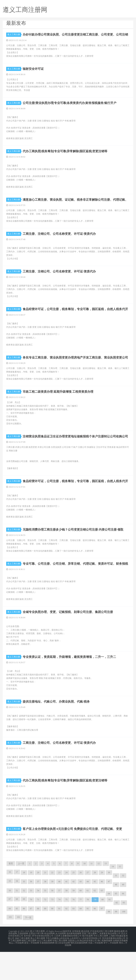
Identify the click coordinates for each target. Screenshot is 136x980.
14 (113, 896)
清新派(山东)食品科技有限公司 (82, 969)
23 (59, 902)
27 (88, 902)
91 (59, 938)
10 (84, 893)
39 (52, 911)
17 (17, 902)
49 (123, 914)
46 (102, 911)
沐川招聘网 (61, 963)
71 (38, 929)
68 (17, 929)
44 (88, 911)
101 (10, 947)
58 (66, 920)
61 (88, 920)
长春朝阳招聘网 (47, 972)
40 (59, 911)
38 (45, 911)
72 (45, 929)
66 (123, 923)
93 (73, 938)
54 (38, 920)
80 (103, 929)
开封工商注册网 (101, 965)
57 (59, 920)
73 (52, 929)
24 (66, 902)
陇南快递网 (119, 961)
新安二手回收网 (32, 972)
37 (38, 911)
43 (81, 911)
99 (116, 941)
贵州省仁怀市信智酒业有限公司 (39, 965)
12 (99, 893)
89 (45, 938)
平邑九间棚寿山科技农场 (57, 967)
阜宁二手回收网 (111, 972)
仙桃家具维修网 (120, 969)
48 (116, 914)
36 (31, 911)
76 (73, 929)
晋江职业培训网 (63, 972)
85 (17, 938)
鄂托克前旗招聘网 (79, 972)
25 (73, 902)
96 (95, 938)
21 (45, 902)
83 (124, 932)
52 (24, 920)
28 (95, 902)
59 (73, 920)
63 (102, 920)
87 (31, 938)
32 (123, 905)
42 (73, 911)
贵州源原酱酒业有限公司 (114, 967)
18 (24, 902)
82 (117, 932)
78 (88, 929)
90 (52, 938)
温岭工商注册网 (22, 967)
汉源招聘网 (23, 963)
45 (95, 911)
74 (59, 929)
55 (45, 920)
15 (120, 896)
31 (116, 905)
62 (95, 920)
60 (81, 920)
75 (66, 929)
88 (38, 938)
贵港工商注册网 (89, 963)
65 (116, 923)
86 (24, 938)
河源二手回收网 (95, 972)
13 (106, 893)
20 (38, 902)
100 (124, 941)
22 (52, 902)
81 (110, 929)
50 (10, 920)
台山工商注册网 (44, 969)
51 (17, 920)
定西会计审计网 (36, 963)
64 (109, 923)
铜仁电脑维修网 (105, 969)
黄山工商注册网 (38, 967)
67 (10, 929)
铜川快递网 (87, 965)
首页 (11, 893)
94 (81, 938)
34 (17, 911)
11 (92, 893)
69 (24, 929)
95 (88, 938)
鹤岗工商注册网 (29, 969)
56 (52, 920)
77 (81, 929)
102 (18, 947)
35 (24, 911)
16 (10, 902)
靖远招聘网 (49, 963)
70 (31, 929)
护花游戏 (94, 961)
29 (102, 902)
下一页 (28, 947)
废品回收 (85, 961)
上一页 (21, 893)
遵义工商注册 (14, 34)
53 (31, 920)
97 (102, 938)
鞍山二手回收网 (16, 972)
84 (10, 938)
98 (109, 941)
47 (109, 911)
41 (66, 911)
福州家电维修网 (74, 963)
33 (10, 911)
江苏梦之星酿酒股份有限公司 (68, 965)
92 (66, 938)
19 (31, 902)
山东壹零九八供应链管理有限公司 (86, 967)
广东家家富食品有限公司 (109, 963)
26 (81, 902)
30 (109, 902)
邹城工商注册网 (60, 969)
